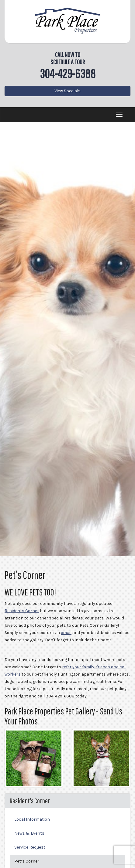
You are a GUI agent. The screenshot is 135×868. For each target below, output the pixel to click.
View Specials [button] (67, 91)
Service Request (30, 847)
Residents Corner (22, 611)
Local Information (32, 819)
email (66, 633)
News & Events (29, 833)
